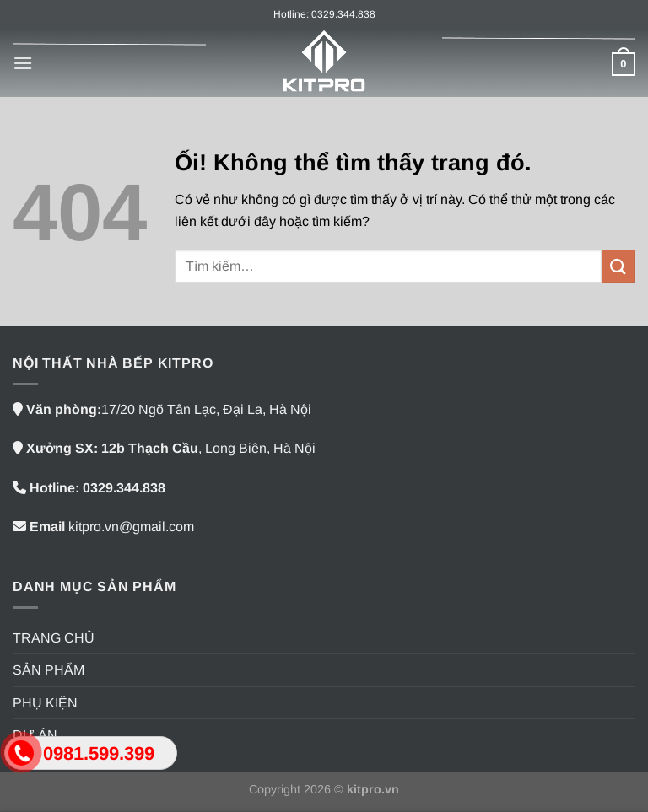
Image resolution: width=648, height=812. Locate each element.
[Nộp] (618, 266)
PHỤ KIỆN (45, 703)
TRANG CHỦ (54, 638)
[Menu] (23, 63)
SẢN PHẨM (49, 670)
